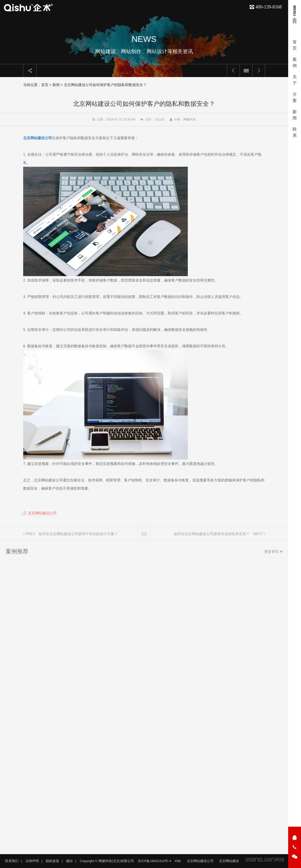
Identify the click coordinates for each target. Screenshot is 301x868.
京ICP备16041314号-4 (154, 861)
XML (178, 861)
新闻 (295, 115)
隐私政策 (52, 861)
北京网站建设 (229, 861)
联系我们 (12, 861)
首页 (295, 45)
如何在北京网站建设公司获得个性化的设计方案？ (78, 536)
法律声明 (32, 861)
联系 (295, 132)
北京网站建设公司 (40, 513)
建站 (69, 861)
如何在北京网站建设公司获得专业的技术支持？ (212, 536)
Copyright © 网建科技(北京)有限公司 (107, 861)
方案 (295, 97)
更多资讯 (271, 553)
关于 (295, 80)
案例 (295, 63)
